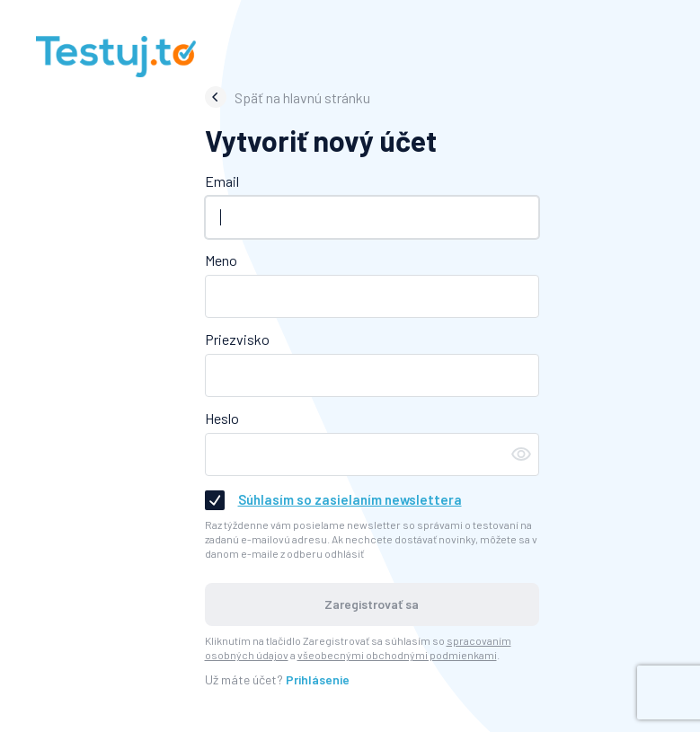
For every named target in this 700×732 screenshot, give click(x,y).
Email (222, 181)
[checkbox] (215, 500)
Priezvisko (237, 339)
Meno (221, 260)
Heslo (222, 418)
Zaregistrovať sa (372, 604)
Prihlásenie (318, 679)
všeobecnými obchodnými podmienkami (397, 655)
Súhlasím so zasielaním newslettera (350, 499)
